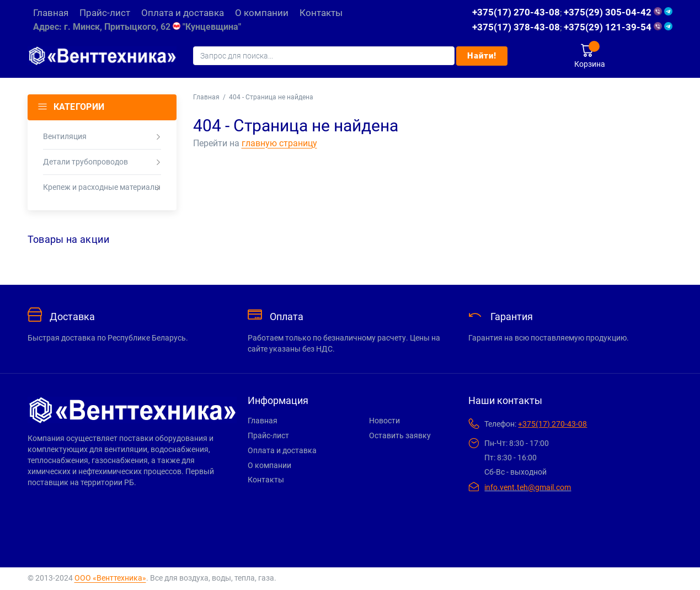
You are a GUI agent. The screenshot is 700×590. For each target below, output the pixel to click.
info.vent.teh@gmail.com (528, 487)
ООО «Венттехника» (110, 578)
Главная (206, 97)
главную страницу (279, 143)
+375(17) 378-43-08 (516, 27)
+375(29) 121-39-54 (618, 27)
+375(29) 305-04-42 (618, 12)
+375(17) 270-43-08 (516, 12)
